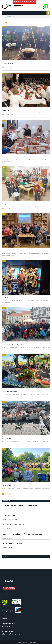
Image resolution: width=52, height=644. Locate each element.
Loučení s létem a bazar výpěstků (10, 392)
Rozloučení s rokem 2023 (8, 63)
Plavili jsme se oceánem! (7, 251)
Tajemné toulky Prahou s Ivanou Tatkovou (11, 298)
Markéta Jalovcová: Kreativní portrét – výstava (21, 506)
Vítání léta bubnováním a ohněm (9, 486)
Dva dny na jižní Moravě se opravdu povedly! (12, 345)
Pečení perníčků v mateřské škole (10, 204)
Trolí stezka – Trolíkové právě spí (16, 525)
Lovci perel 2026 (9, 515)
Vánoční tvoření (5, 157)
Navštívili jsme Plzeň (7, 439)
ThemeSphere (24, 642)
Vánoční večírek (6, 110)
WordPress (36, 642)
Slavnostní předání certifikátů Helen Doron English (23, 534)
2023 (4, 27)
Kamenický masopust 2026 (13, 544)
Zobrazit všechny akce (7, 552)
